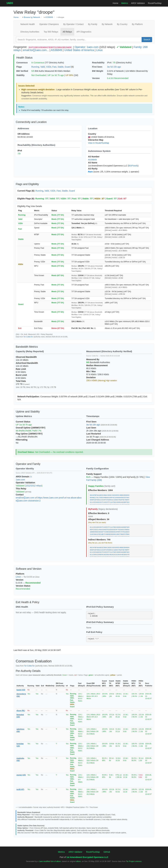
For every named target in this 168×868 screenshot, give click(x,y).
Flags (19, 67)
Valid (43, 67)
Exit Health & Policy (28, 602)
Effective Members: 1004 (100, 490)
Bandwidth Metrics (27, 347)
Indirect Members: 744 (99, 540)
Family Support (94, 474)
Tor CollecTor (28, 337)
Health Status (24, 58)
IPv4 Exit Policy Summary (100, 607)
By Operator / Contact (73, 24)
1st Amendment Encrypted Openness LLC (87, 857)
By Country (122, 24)
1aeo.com (20, 480)
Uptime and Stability (28, 412)
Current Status (23, 422)
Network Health (28, 24)
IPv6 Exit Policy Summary (100, 622)
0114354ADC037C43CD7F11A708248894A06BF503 (110, 502)
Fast (54, 67)
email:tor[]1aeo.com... (36, 50)
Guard (68, 67)
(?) (31, 477)
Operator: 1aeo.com (87, 47)
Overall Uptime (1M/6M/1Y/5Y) (31, 428)
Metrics (125, 3)
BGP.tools (133, 166)
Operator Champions (49, 24)
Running (35, 67)
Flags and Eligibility (27, 184)
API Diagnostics (84, 32)
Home (115, 3)
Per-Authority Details (28, 671)
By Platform (137, 24)
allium (78, 861)
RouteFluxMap (155, 3)
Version (96, 78)
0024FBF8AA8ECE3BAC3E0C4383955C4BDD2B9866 (110, 495)
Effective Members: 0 (99, 513)
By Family (93, 24)
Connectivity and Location (31, 122)
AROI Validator (138, 3)
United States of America (79, 50)
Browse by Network (32, 17)
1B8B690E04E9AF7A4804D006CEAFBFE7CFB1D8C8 (110, 532)
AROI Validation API (28, 473)
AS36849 (49, 17)
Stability (20, 75)
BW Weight (98, 71)
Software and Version (29, 569)
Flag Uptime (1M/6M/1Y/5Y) (29, 434)
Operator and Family (28, 464)
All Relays (67, 32)
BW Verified (22, 71)
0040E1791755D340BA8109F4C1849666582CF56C (110, 498)
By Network (107, 24)
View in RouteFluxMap (99, 143)
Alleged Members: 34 (99, 519)
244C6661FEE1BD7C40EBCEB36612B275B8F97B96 (110, 534)
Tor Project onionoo (134, 861)
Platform (20, 574)
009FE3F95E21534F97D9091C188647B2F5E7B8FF (110, 500)
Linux (99, 50)
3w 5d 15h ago (114, 67)
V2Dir (49, 67)
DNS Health (22, 607)
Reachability (98, 63)
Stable (61, 67)
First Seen (97, 67)
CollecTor (95, 356)
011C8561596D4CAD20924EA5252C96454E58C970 (110, 555)
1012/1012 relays (34, 486)
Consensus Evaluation (34, 661)
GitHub (107, 852)
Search (147, 40)
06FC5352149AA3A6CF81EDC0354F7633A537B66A (110, 530)
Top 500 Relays (51, 32)
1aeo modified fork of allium (50, 861)
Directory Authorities (30, 32)
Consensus (22, 63)
